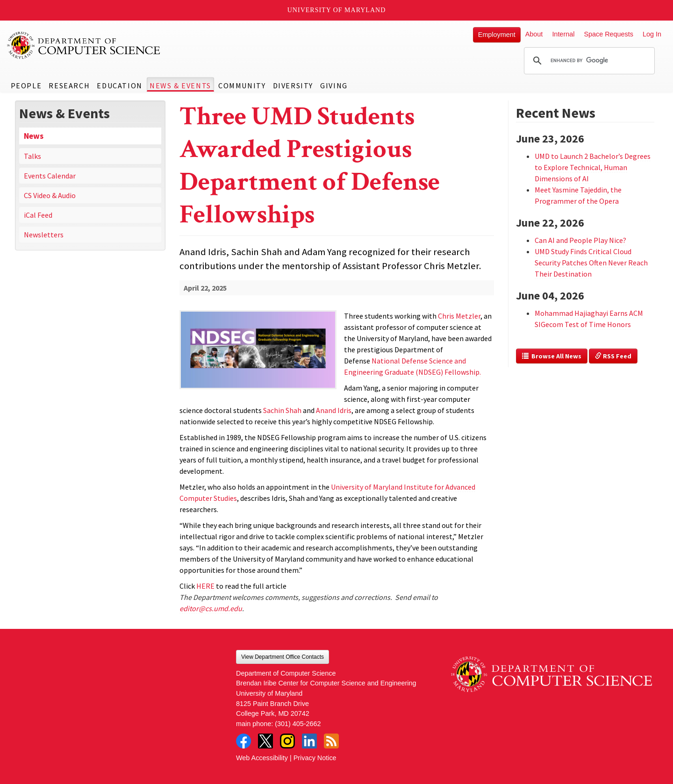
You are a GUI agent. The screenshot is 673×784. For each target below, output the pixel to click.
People (26, 86)
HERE (205, 586)
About (534, 34)
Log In (652, 34)
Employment (497, 35)
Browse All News (552, 356)
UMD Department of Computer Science (84, 45)
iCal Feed (38, 215)
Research (69, 86)
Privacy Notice (315, 758)
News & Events (180, 86)
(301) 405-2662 (298, 724)
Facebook (243, 741)
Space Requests (609, 34)
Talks (32, 156)
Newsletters (44, 235)
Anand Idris (334, 410)
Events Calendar (50, 176)
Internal (563, 34)
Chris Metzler (459, 316)
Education (119, 86)
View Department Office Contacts (283, 657)
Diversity (293, 86)
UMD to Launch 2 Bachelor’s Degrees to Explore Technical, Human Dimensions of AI (593, 167)
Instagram (287, 741)
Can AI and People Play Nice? (580, 240)
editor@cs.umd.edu (211, 608)
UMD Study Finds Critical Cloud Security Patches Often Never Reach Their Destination (591, 263)
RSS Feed (613, 356)
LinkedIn (309, 741)
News (34, 136)
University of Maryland (337, 10)
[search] (588, 61)
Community (242, 86)
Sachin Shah (282, 410)
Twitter (265, 741)
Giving (334, 86)
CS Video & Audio (50, 195)
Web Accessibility (262, 758)
